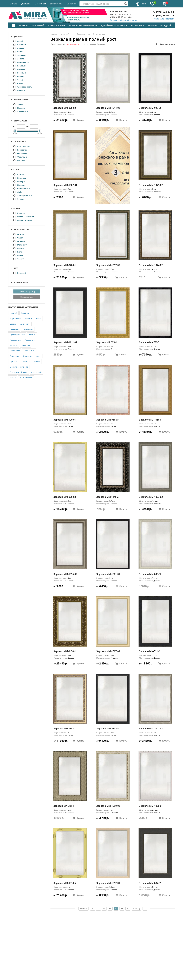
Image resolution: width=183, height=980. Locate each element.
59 (110, 909)
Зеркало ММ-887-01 (150, 883)
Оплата (14, 4)
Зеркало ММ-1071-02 (151, 185)
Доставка (26, 4)
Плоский (19, 160)
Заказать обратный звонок (123, 20)
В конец (136, 909)
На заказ (14, 345)
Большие (26, 345)
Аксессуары (138, 25)
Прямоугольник (23, 220)
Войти (141, 4)
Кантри (19, 174)
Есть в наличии (166, 44)
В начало (83, 909)
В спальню (15, 356)
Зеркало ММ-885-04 (108, 729)
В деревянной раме (19, 372)
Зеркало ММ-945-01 (65, 651)
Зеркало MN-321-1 (64, 806)
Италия (19, 234)
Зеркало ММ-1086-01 (151, 806)
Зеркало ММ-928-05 (150, 108)
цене (86, 44)
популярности (74, 44)
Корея (18, 255)
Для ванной (36, 372)
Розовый (20, 73)
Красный (20, 66)
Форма (17, 208)
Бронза (19, 48)
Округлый (20, 157)
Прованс (19, 185)
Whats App (159, 19)
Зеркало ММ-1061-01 (108, 574)
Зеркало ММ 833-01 (65, 729)
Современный (22, 188)
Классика (20, 178)
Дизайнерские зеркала (114, 25)
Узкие (38, 356)
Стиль (16, 170)
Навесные (14, 329)
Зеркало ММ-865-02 (65, 108)
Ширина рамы (20, 121)
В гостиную (28, 329)
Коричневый (21, 62)
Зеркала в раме (57, 25)
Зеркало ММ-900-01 (65, 420)
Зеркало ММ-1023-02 (151, 497)
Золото (19, 59)
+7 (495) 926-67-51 (163, 12)
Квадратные (15, 340)
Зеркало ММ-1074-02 (151, 265)
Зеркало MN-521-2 (149, 651)
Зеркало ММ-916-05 (108, 420)
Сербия (19, 259)
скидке (93, 44)
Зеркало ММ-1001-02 (151, 729)
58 (104, 909)
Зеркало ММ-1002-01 (65, 185)
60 (116, 909)
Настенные (15, 351)
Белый (18, 41)
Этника (19, 199)
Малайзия (20, 245)
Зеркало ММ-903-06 (65, 883)
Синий (18, 83)
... (145, 909)
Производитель (21, 230)
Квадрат (19, 213)
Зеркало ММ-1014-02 (108, 108)
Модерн (19, 181)
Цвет (16, 268)
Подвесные (30, 340)
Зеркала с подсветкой (32, 25)
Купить (78, 120)
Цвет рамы (18, 36)
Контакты (71, 4)
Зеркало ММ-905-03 (65, 497)
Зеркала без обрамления (83, 25)
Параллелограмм (24, 217)
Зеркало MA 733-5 (149, 342)
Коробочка (20, 150)
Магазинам (40, 4)
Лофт (18, 192)
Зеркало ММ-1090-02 (108, 806)
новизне (102, 44)
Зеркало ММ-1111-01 (65, 342)
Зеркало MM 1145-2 (107, 497)
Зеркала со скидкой (160, 25)
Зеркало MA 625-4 (107, 342)
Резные (32, 335)
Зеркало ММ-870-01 (65, 265)
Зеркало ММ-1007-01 (108, 651)
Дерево (19, 104)
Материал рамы (21, 100)
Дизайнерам (56, 4)
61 (122, 909)
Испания (19, 241)
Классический (22, 146)
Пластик (19, 108)
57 (99, 909)
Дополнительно (21, 282)
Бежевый (20, 45)
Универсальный (23, 196)
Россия (19, 248)
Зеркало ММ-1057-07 (108, 265)
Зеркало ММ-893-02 (150, 574)
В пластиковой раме (19, 367)
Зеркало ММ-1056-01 (151, 420)
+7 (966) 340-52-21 (163, 15)
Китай (18, 252)
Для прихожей (26, 378)
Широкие (28, 356)
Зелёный (20, 55)
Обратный (20, 153)
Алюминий (21, 111)
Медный (19, 69)
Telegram (170, 19)
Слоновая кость (23, 87)
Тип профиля (20, 142)
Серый (18, 80)
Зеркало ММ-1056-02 (65, 574)
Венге (18, 52)
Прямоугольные (17, 335)
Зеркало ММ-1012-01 (108, 883)
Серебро (19, 76)
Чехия (18, 238)
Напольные (29, 351)
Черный (19, 90)
